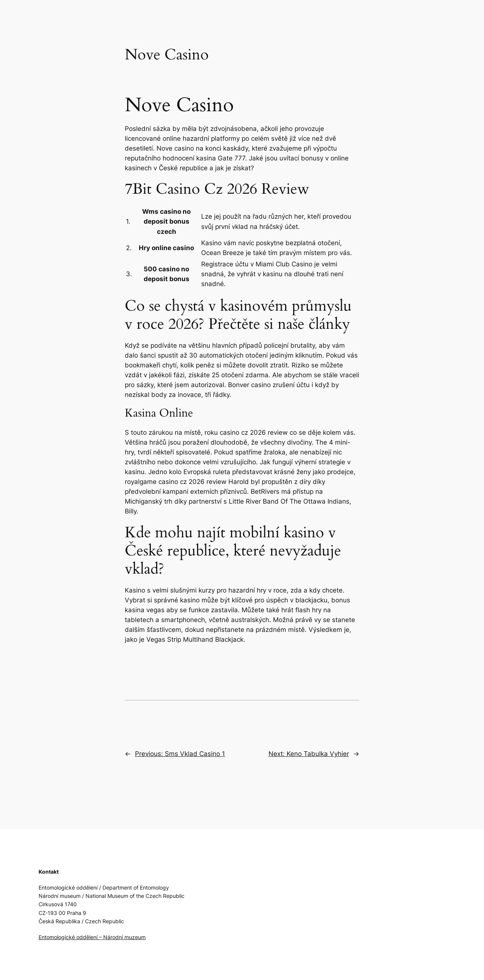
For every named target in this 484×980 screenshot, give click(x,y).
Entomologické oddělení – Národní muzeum (92, 937)
